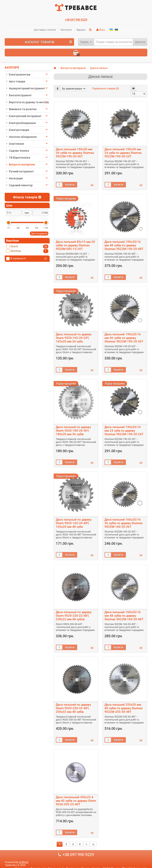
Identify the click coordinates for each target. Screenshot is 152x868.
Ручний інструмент (20, 171)
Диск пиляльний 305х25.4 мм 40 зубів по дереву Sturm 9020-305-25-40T (76, 801)
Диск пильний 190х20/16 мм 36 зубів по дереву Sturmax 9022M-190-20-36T (124, 338)
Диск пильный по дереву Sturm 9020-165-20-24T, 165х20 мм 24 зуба (74, 338)
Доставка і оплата (45, 30)
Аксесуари (14, 178)
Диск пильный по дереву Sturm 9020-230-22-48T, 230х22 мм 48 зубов (74, 616)
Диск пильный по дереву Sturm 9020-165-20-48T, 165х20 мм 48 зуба (74, 523)
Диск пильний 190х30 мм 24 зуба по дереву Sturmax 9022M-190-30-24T (123, 153)
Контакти (66, 30)
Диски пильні (99, 68)
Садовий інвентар (19, 185)
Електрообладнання (21, 123)
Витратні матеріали (20, 165)
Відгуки (81, 30)
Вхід (102, 30)
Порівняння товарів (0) (106, 88)
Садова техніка (18, 151)
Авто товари (16, 81)
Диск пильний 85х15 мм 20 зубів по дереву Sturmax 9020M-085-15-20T (75, 245)
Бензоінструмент (19, 95)
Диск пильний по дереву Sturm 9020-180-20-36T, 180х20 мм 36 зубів (73, 431)
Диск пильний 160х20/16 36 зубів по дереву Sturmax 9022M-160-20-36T (124, 523)
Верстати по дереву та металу (28, 102)
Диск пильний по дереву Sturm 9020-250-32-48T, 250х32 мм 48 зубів (73, 708)
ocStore (24, 862)
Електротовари (18, 130)
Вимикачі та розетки (21, 109)
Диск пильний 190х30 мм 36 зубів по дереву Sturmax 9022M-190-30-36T (75, 153)
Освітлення (15, 144)
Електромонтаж (18, 75)
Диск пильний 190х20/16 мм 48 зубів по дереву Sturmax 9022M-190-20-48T (124, 245)
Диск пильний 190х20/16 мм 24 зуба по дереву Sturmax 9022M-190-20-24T (124, 431)
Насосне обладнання (21, 137)
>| (93, 844)
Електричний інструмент (24, 116)
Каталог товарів (48, 42)
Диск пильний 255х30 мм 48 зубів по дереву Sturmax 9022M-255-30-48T (124, 708)
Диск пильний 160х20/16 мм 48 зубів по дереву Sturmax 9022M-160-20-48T (124, 616)
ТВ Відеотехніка (18, 158)
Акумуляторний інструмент (26, 88)
